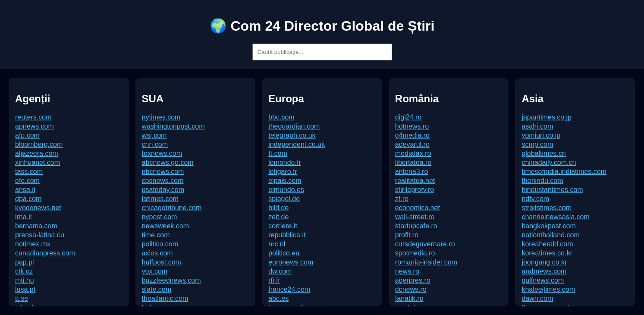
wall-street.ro (415, 217)
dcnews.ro (411, 289)
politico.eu (284, 253)
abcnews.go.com (168, 162)
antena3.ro (412, 172)
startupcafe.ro (416, 226)
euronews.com (291, 262)
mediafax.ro (413, 153)
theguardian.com (294, 126)
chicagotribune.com (172, 208)
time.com (156, 235)
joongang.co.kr (544, 262)
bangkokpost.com (548, 226)
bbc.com (281, 117)
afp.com (27, 135)
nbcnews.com (163, 172)
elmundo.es (286, 190)
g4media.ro (412, 135)
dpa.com (28, 199)
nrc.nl (277, 244)
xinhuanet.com (38, 162)
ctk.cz (24, 271)
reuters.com (33, 117)
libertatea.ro (413, 162)
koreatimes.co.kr (547, 253)
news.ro (407, 271)
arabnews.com (544, 271)
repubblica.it (287, 235)
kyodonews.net (38, 208)
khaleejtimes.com (548, 289)
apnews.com (35, 126)
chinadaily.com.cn (549, 162)
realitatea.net (415, 181)
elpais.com (285, 181)
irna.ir (24, 217)
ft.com (278, 153)
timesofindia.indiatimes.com (564, 172)
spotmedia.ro (415, 253)
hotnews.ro (412, 126)
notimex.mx (33, 244)
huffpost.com (162, 262)
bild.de (278, 208)
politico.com (160, 244)
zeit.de (278, 217)
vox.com (155, 271)
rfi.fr (274, 280)
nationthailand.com (550, 235)
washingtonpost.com (173, 126)
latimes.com (160, 199)
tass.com (29, 172)
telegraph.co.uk (292, 135)
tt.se (22, 298)
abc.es (278, 298)
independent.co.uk (297, 144)
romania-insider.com (426, 262)
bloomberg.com (39, 144)
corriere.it (283, 226)
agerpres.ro (413, 280)
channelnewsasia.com (555, 217)
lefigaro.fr (283, 172)
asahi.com (537, 126)
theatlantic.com (165, 298)
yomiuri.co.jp (541, 135)
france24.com (289, 289)
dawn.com (537, 298)
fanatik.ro (409, 298)
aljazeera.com (37, 153)
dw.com (280, 271)
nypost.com (160, 217)
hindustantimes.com (552, 190)
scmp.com (537, 144)
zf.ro (402, 199)
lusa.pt (25, 289)
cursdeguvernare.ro (425, 244)
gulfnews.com (543, 280)
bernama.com (36, 226)
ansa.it (25, 190)
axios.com (157, 253)
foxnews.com (162, 153)
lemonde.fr (285, 162)
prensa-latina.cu (40, 235)
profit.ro (407, 235)
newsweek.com (165, 226)
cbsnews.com (163, 181)
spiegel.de (284, 199)
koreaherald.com (547, 244)
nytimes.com (161, 117)
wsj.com (154, 135)
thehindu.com (542, 181)
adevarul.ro (412, 144)
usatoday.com (163, 190)
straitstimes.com (547, 208)
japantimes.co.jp (547, 117)
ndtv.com (535, 199)
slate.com (157, 289)
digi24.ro (408, 117)
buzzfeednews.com (171, 280)
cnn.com (155, 144)
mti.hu (25, 280)
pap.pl (25, 262)
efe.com (27, 181)
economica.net (418, 208)
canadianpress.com (45, 253)
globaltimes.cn (543, 153)
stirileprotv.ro (415, 190)
